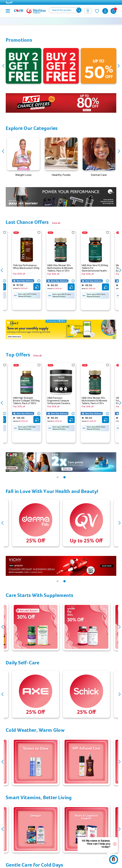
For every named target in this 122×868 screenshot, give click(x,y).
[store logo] (36, 11)
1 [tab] (58, 477)
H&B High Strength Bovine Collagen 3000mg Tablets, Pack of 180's (26, 401)
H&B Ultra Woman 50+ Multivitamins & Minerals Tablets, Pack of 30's (60, 268)
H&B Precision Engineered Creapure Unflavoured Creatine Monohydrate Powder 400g (59, 401)
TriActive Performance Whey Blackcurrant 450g (26, 267)
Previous (3, 66)
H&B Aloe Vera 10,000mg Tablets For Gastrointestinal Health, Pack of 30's (95, 268)
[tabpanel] (61, 103)
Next (119, 66)
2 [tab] (64, 477)
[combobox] (65, 10)
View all (56, 223)
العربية (9, 2)
